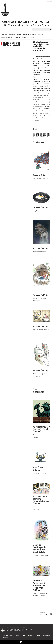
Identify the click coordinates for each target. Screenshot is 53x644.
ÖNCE (40, 614)
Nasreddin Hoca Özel (30, 35)
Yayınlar (40, 35)
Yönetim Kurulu (8, 636)
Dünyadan (17, 37)
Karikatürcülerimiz (7, 37)
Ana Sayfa (4, 35)
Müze (39, 636)
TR (48, 2)
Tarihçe (17, 636)
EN (51, 2)
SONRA (46, 614)
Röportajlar (46, 636)
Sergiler (19, 35)
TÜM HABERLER (41, 612)
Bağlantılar (25, 37)
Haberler (12, 35)
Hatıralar (6, 637)
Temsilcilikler (31, 636)
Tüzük (23, 636)
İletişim (33, 37)
